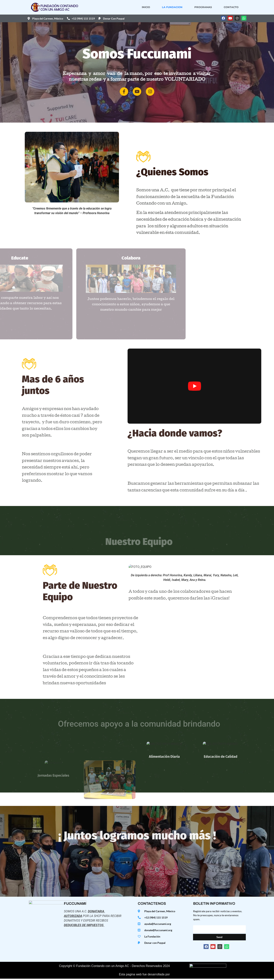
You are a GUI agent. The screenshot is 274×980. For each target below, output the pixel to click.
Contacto (236, 7)
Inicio (151, 7)
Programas (208, 7)
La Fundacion (177, 7)
